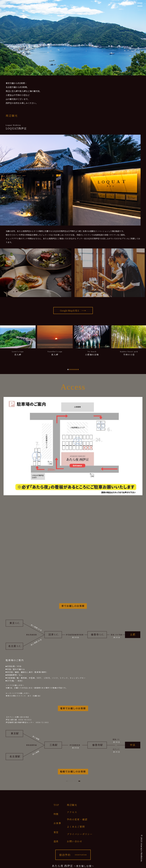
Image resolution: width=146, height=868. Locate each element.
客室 (56, 832)
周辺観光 (72, 805)
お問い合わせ (75, 841)
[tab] (68, 369)
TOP (56, 805)
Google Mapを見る (70, 311)
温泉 (56, 841)
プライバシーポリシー (80, 834)
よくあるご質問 (76, 827)
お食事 (57, 823)
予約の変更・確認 (77, 819)
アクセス (72, 812)
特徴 (56, 814)
